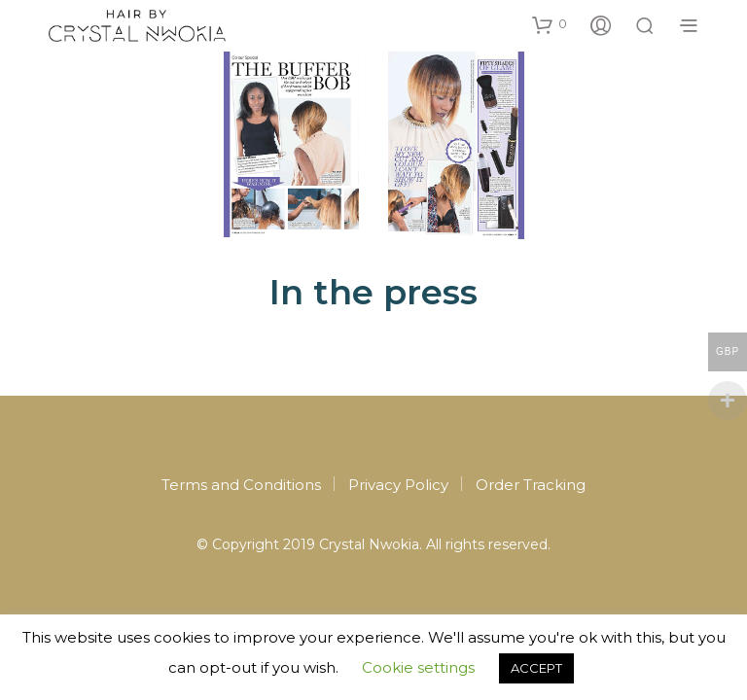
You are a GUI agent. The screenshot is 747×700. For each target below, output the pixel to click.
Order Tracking (531, 485)
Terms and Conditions (241, 485)
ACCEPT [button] (536, 668)
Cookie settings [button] (418, 667)
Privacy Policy (398, 485)
